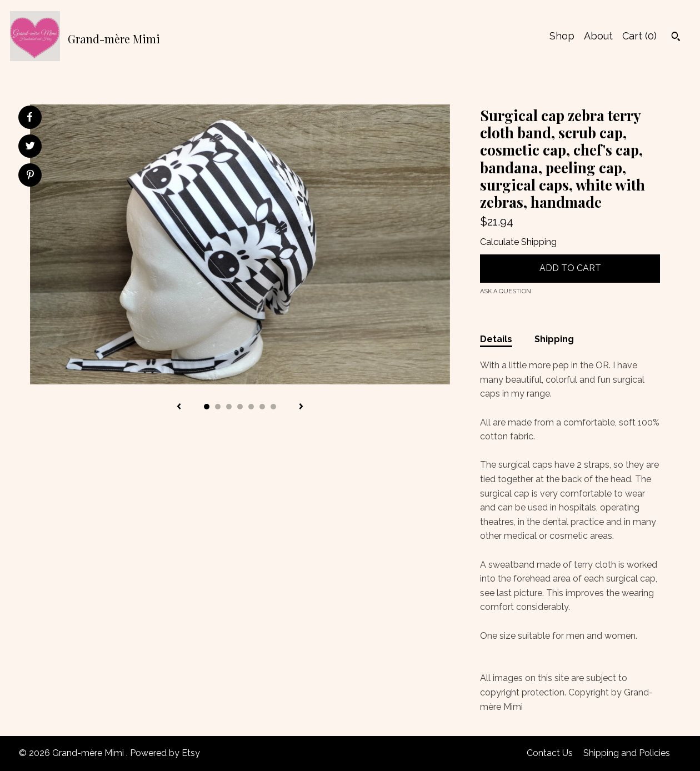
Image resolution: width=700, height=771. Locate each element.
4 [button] (240, 407)
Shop (562, 36)
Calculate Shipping (518, 242)
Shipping (554, 339)
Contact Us (550, 753)
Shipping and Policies (627, 753)
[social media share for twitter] (30, 147)
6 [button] (262, 407)
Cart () (639, 36)
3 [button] (229, 407)
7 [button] (273, 407)
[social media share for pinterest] (30, 176)
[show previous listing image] (179, 407)
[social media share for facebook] (29, 117)
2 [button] (218, 407)
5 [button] (251, 407)
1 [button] (207, 407)
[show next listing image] (301, 407)
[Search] (676, 38)
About (598, 36)
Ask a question (506, 291)
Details (496, 339)
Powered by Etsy (165, 753)
